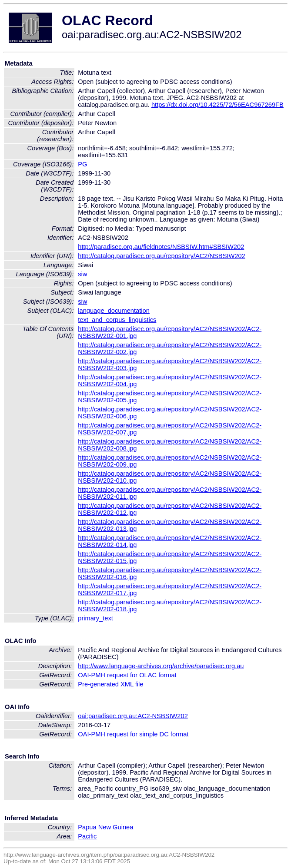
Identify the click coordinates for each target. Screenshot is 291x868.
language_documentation (114, 311)
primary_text (95, 618)
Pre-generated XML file (110, 684)
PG (82, 164)
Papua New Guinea (105, 827)
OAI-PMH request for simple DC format (133, 734)
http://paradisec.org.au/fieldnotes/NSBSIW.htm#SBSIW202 (161, 247)
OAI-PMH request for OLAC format (127, 675)
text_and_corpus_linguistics (117, 320)
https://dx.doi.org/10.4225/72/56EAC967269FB (217, 105)
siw (82, 274)
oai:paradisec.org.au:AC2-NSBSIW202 (133, 716)
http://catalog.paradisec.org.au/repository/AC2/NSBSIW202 (162, 256)
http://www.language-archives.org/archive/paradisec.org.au (161, 666)
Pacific (87, 836)
